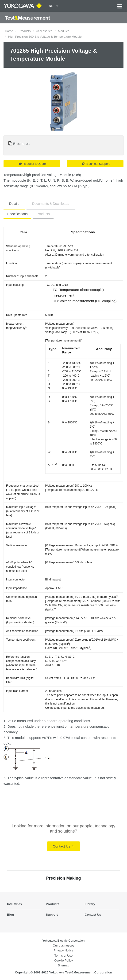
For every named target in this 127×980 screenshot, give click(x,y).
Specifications (17, 214)
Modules (64, 31)
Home (9, 31)
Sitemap (63, 965)
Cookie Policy (64, 960)
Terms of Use (64, 956)
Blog (10, 915)
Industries (14, 904)
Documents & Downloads (51, 204)
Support (52, 915)
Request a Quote (32, 164)
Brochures (21, 144)
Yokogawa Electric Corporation (64, 941)
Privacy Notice (63, 950)
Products (25, 31)
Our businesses (64, 945)
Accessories (44, 31)
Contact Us (63, 846)
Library (90, 904)
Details (14, 204)
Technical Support (96, 164)
